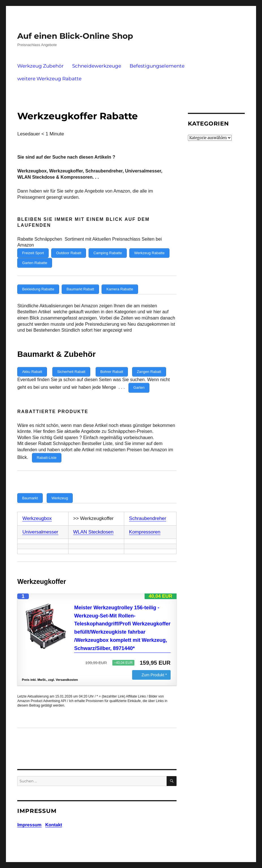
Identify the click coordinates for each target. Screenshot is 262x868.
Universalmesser (40, 524)
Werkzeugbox (37, 510)
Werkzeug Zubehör (40, 66)
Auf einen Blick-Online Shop (75, 36)
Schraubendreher (148, 510)
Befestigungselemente (157, 66)
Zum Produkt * (154, 667)
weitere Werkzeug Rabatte (49, 79)
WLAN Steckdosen (94, 524)
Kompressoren (145, 524)
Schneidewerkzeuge (97, 66)
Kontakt (54, 817)
